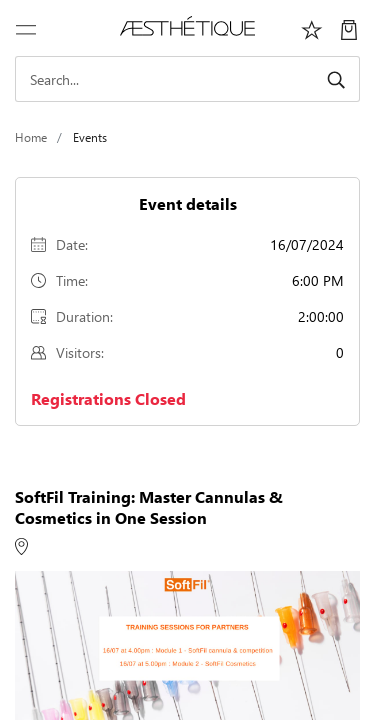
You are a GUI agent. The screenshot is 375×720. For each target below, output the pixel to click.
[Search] (187, 79)
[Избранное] (312, 28)
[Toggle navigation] (26, 28)
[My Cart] (349, 28)
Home (31, 137)
